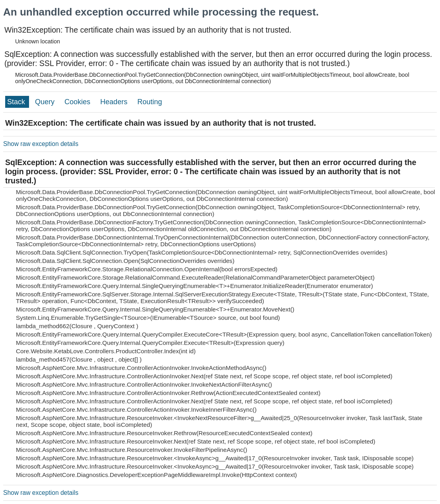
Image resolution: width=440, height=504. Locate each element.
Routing (150, 102)
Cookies (78, 102)
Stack (17, 102)
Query (46, 102)
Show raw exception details (41, 144)
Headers (115, 102)
